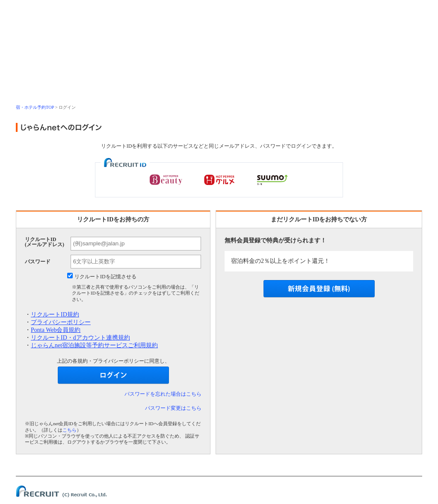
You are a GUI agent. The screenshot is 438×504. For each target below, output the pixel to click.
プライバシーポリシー (61, 322)
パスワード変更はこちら (173, 408)
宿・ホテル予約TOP (35, 107)
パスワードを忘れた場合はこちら (163, 394)
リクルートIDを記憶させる (105, 277)
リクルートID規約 (55, 315)
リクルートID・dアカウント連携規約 (80, 338)
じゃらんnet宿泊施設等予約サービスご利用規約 (94, 345)
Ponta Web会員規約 (56, 330)
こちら (70, 430)
